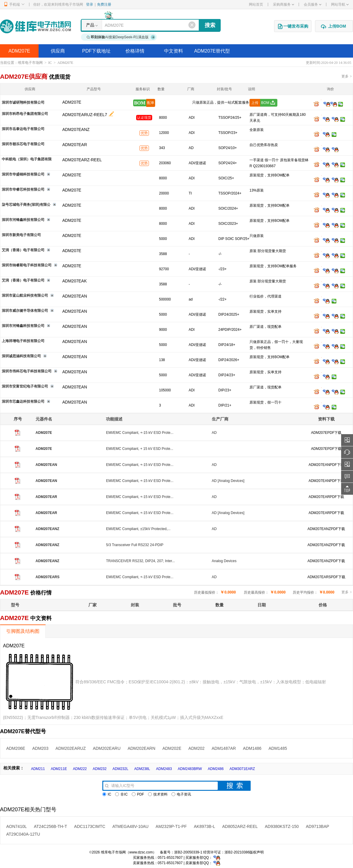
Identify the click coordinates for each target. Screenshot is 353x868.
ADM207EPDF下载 (326, 433)
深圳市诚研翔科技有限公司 (23, 102)
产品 (90, 25)
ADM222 (80, 769)
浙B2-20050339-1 (188, 852)
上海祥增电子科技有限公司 (23, 341)
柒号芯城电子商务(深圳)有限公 (26, 205)
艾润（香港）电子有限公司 (23, 250)
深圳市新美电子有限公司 (21, 235)
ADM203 (40, 748)
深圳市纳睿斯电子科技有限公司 (27, 265)
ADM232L (120, 769)
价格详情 (135, 51)
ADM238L (142, 769)
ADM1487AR (224, 748)
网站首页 (256, 4)
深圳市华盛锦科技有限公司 (23, 174)
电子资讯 (181, 794)
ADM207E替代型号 (212, 53)
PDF (138, 794)
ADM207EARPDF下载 (326, 497)
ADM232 (100, 769)
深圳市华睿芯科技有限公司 (23, 189)
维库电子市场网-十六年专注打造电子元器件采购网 (35, 26)
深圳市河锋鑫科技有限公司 (23, 220)
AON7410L (16, 826)
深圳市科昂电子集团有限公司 (25, 114)
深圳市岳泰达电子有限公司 (23, 129)
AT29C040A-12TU (23, 834)
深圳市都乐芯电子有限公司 (23, 144)
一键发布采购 (293, 26)
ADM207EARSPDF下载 (326, 577)
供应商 (58, 51)
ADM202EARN (141, 748)
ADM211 (38, 769)
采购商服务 (283, 4)
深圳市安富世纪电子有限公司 (25, 386)
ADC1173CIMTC (90, 826)
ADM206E (16, 748)
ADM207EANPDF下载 (326, 465)
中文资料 (174, 51)
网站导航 (340, 4)
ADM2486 (216, 769)
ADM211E (59, 769)
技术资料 (158, 794)
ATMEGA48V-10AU (131, 826)
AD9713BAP (318, 826)
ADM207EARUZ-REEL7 (85, 115)
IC (50, 63)
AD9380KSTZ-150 (282, 826)
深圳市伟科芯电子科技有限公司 (27, 371)
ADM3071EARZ (242, 769)
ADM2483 (164, 769)
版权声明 (257, 852)
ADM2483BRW (190, 769)
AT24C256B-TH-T (50, 826)
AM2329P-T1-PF (171, 826)
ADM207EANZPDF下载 (326, 529)
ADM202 (196, 748)
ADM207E (19, 51)
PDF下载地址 (96, 51)
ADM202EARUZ (71, 748)
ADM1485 (278, 748)
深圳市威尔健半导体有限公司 (25, 311)
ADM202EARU (107, 748)
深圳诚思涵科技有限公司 (21, 356)
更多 (347, 76)
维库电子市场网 (30, 63)
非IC (121, 794)
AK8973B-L (205, 826)
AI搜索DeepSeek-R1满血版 (121, 37)
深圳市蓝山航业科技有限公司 (25, 295)
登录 (90, 4)
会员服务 (313, 4)
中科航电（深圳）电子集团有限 (27, 159)
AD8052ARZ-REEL (240, 826)
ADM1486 (252, 748)
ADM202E (172, 748)
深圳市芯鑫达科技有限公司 (23, 401)
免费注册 (104, 4)
